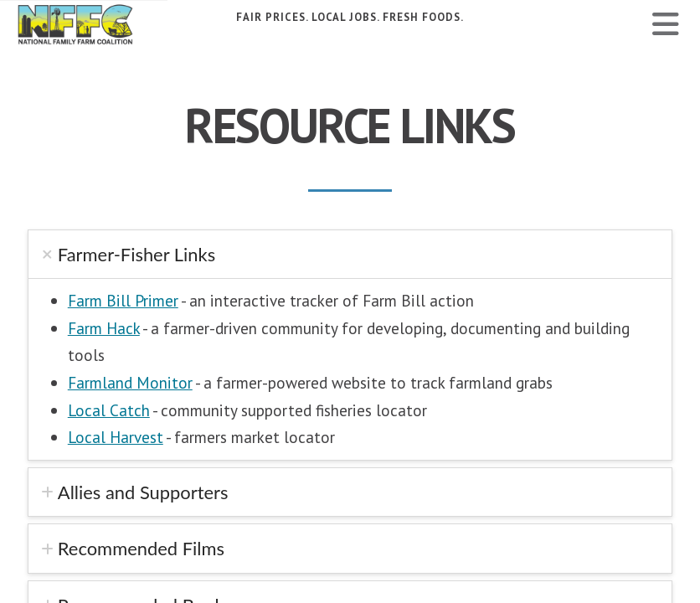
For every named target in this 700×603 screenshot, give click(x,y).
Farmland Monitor (130, 382)
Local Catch (109, 410)
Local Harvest (116, 437)
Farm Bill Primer (123, 300)
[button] (666, 24)
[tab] (350, 254)
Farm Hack (104, 328)
